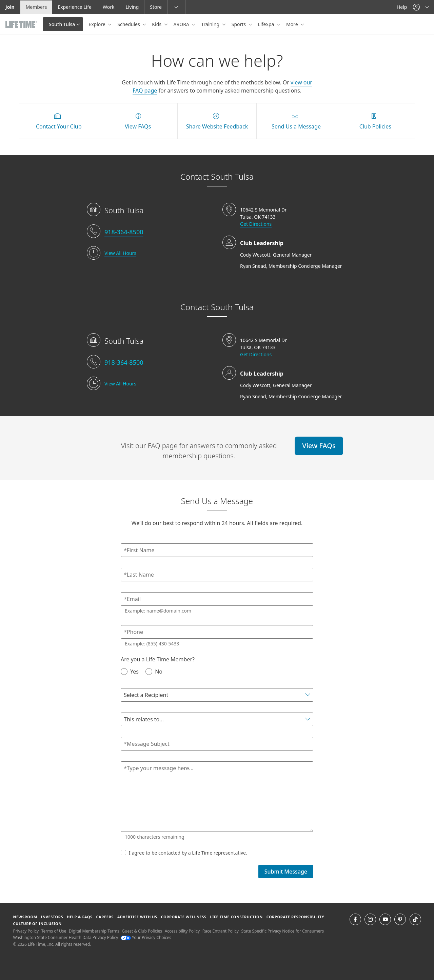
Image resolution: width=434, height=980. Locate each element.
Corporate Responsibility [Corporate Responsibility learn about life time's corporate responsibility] (295, 917)
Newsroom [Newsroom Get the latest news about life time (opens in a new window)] (25, 917)
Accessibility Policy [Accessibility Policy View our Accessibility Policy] (182, 931)
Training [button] (211, 24)
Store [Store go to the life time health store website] (156, 7)
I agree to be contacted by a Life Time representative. (184, 853)
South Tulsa (62, 24)
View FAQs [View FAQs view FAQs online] (319, 446)
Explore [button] (97, 24)
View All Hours (120, 253)
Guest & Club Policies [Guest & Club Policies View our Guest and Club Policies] (142, 931)
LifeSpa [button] (267, 24)
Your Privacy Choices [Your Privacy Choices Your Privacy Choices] (146, 937)
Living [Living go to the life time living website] (132, 7)
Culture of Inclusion (37, 924)
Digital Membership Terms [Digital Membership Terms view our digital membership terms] (94, 931)
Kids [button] (157, 24)
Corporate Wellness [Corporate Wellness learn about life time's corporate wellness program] (184, 917)
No (154, 671)
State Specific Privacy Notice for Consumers (283, 931)
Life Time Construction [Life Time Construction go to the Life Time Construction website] (236, 917)
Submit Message (286, 872)
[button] (421, 7)
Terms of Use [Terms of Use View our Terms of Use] (54, 931)
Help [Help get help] (402, 7)
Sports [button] (239, 24)
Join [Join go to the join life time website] (10, 7)
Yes (130, 671)
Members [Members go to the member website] (36, 7)
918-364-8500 (124, 232)
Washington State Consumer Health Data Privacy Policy (65, 937)
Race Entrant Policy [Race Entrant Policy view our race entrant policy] (221, 931)
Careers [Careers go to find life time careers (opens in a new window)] (105, 917)
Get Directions (256, 224)
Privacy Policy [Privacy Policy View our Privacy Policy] (26, 931)
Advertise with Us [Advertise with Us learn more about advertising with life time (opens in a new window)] (137, 917)
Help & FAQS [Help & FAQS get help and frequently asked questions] (80, 917)
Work (108, 7)
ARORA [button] (182, 24)
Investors (52, 917)
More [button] (293, 24)
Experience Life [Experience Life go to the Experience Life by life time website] (75, 7)
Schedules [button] (129, 24)
